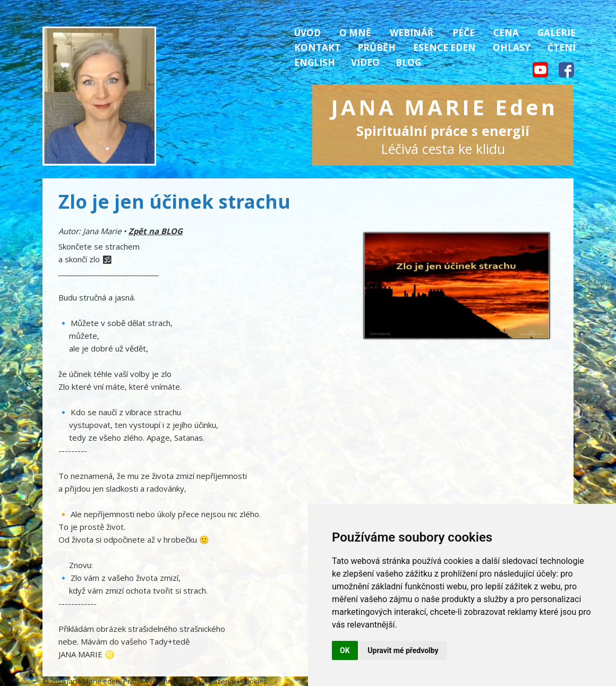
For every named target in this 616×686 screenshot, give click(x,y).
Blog (408, 62)
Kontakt (317, 48)
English (315, 62)
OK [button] (345, 650)
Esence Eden (444, 48)
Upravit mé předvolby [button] (403, 650)
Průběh (377, 48)
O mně (355, 33)
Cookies (254, 681)
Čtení (562, 48)
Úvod (307, 33)
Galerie (557, 33)
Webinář (412, 33)
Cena (506, 33)
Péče (464, 33)
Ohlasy (512, 48)
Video (365, 62)
